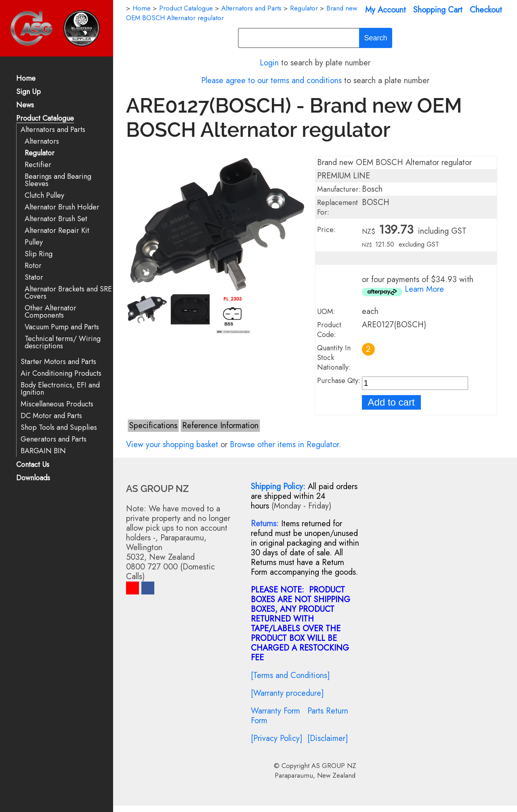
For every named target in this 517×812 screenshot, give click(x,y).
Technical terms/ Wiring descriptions (63, 342)
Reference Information (220, 426)
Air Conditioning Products (61, 374)
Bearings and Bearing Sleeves (58, 180)
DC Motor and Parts (51, 416)
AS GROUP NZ (334, 766)
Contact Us (33, 465)
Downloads (33, 478)
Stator (34, 277)
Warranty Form (275, 711)
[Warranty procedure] (287, 693)
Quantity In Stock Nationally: (334, 358)
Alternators (42, 141)
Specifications (153, 426)
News (25, 106)
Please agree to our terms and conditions (271, 81)
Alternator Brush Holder (62, 207)
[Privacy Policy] (277, 738)
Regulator (40, 153)
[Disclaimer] (328, 738)
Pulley (34, 242)
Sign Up (28, 92)
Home (26, 79)
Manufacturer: (339, 189)
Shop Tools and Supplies (59, 428)
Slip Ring (39, 254)
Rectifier (38, 165)
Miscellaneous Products (57, 404)
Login (269, 63)
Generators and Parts (54, 439)
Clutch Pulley (44, 196)
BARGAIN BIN (43, 451)
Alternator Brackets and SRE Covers (68, 293)
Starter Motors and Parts (58, 362)
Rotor (33, 266)
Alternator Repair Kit (57, 231)
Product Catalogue (45, 119)
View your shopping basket (172, 445)
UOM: (326, 312)
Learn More (424, 289)
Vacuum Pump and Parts (62, 327)
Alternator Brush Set (56, 219)
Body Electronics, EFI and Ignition (60, 389)
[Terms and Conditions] (290, 675)
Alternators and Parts (53, 130)
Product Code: (329, 330)
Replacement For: (337, 207)
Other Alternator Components (50, 312)
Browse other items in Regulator (284, 445)
